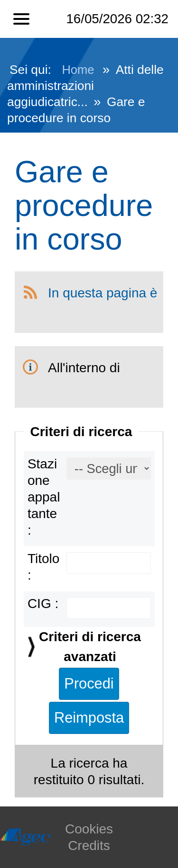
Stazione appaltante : (44, 497)
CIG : (43, 604)
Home (78, 70)
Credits (89, 846)
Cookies (89, 829)
